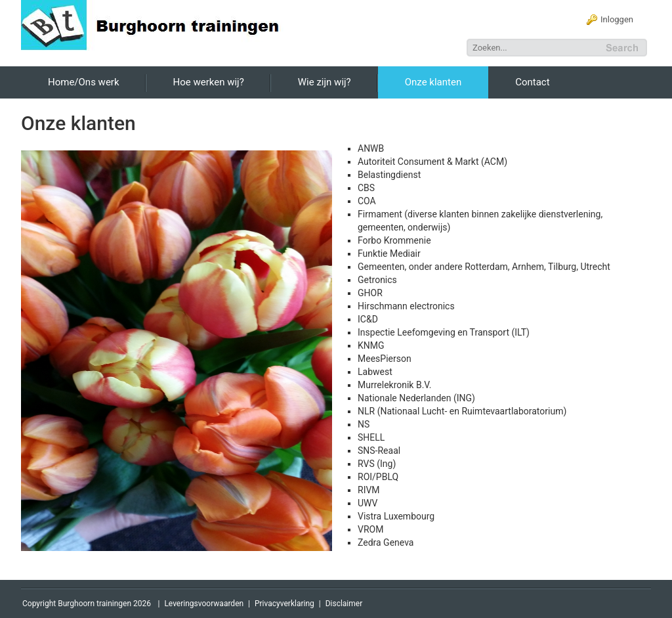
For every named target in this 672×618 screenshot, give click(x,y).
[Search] (535, 48)
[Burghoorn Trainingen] (158, 24)
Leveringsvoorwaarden (204, 604)
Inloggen (617, 19)
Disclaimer (344, 604)
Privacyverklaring (284, 604)
